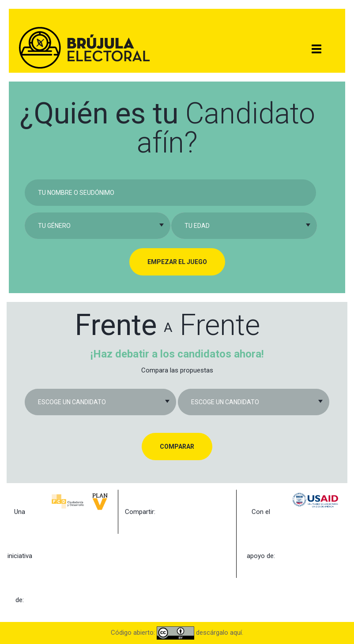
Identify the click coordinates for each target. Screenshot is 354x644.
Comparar (177, 447)
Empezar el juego (177, 262)
